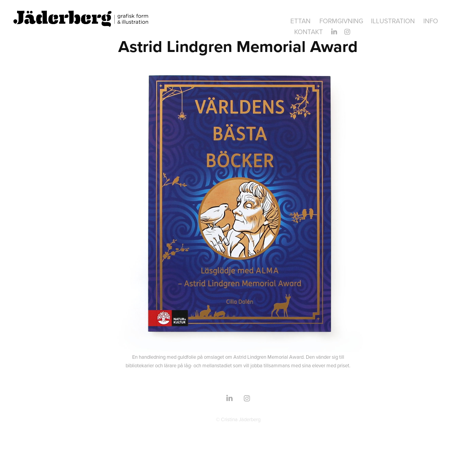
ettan (300, 21)
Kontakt (309, 32)
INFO (431, 21)
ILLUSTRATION (393, 21)
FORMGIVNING (341, 21)
